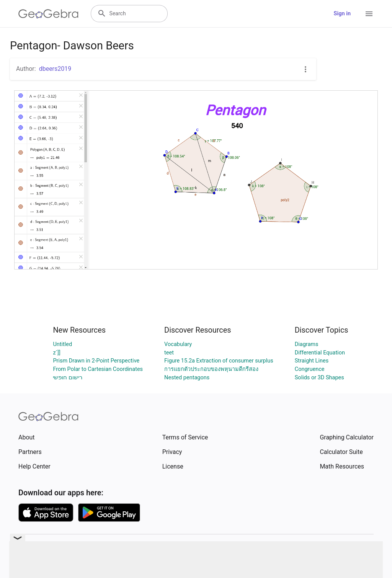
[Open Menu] (369, 14)
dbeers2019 (55, 69)
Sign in (342, 14)
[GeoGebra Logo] (48, 14)
